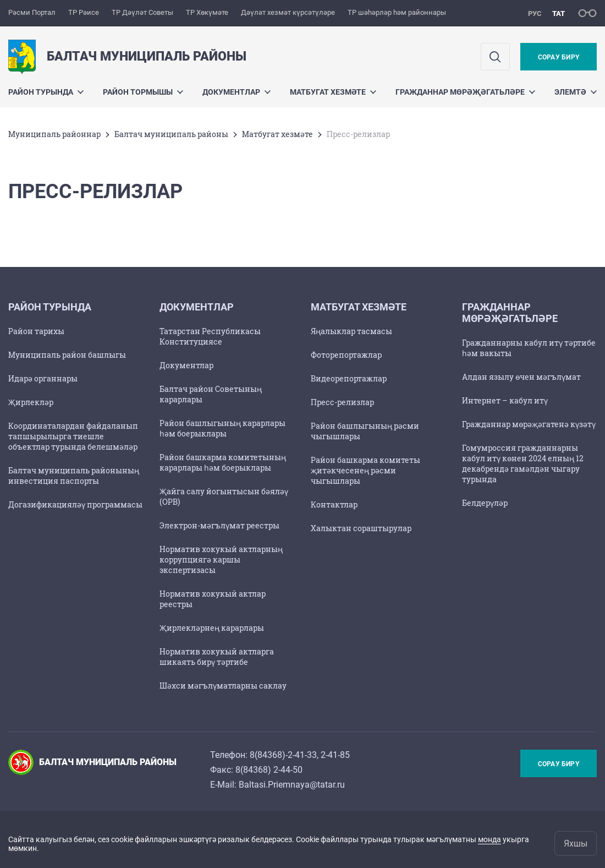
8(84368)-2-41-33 (283, 755)
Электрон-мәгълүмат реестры (219, 525)
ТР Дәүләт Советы (142, 12)
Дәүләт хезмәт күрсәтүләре (288, 12)
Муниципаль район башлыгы (67, 355)
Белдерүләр (485, 503)
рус (535, 13)
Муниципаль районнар (54, 134)
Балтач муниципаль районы (171, 134)
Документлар (237, 92)
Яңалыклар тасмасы (351, 331)
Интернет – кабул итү (505, 400)
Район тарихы (36, 331)
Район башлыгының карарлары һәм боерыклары (222, 428)
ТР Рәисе (84, 12)
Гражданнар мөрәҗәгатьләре (465, 92)
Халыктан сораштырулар (361, 528)
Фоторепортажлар (346, 355)
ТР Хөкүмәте (207, 12)
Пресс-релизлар (342, 402)
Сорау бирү (559, 57)
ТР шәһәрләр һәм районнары (397, 12)
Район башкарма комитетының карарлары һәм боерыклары (223, 462)
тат (559, 13)
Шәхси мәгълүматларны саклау (223, 686)
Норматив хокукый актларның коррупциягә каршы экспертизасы (221, 559)
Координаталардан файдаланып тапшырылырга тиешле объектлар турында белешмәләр (73, 436)
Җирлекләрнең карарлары (212, 628)
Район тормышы (143, 92)
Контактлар (334, 504)
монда (490, 839)
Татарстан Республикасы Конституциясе (210, 336)
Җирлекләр (31, 402)
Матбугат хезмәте (333, 92)
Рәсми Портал (32, 12)
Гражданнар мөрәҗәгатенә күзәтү (529, 424)
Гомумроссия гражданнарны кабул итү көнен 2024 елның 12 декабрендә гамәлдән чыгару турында (523, 463)
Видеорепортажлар (349, 378)
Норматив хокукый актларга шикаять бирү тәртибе (217, 657)
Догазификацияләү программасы (75, 504)
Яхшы (576, 844)
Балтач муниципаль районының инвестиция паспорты (74, 476)
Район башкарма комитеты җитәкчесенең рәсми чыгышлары (365, 470)
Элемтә (576, 92)
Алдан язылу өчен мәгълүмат (521, 377)
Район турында (46, 92)
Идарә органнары (43, 378)
